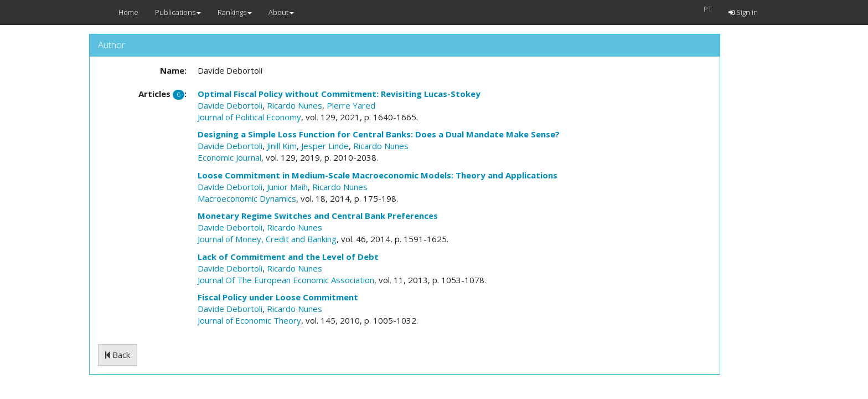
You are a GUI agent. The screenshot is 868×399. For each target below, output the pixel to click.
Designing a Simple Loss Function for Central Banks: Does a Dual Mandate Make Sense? (379, 134)
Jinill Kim (282, 146)
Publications (178, 12)
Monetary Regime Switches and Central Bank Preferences (318, 216)
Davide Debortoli (230, 105)
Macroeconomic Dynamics (247, 198)
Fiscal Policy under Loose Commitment (278, 297)
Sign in (743, 12)
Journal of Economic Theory (249, 320)
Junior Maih (287, 187)
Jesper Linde (325, 146)
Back (118, 355)
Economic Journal (229, 157)
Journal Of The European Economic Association (286, 280)
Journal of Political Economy (249, 117)
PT (708, 9)
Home (128, 12)
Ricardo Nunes (294, 105)
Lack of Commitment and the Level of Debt (288, 257)
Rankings (235, 12)
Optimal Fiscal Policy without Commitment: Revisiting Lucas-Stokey (339, 94)
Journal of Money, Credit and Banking (267, 239)
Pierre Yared (351, 105)
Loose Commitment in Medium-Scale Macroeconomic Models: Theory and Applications (378, 175)
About (281, 12)
